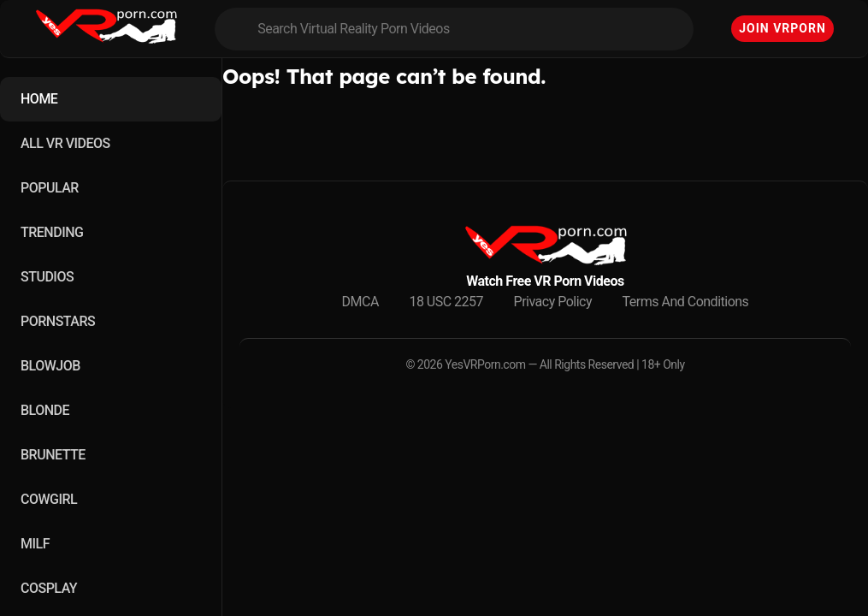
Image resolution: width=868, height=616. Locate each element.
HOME (39, 99)
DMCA (360, 302)
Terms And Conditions (686, 302)
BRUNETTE (53, 455)
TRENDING (52, 232)
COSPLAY (49, 588)
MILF (35, 544)
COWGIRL (49, 499)
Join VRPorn (782, 28)
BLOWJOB (50, 366)
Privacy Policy (553, 302)
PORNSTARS (58, 321)
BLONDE (45, 410)
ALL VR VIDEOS (65, 143)
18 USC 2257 (446, 302)
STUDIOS (47, 277)
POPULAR (50, 188)
